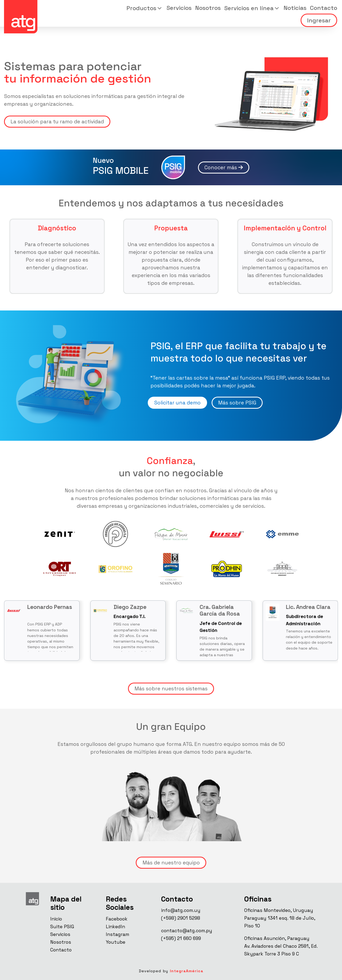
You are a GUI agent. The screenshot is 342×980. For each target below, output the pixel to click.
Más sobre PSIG (237, 403)
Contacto (324, 8)
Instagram (117, 934)
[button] (145, 8)
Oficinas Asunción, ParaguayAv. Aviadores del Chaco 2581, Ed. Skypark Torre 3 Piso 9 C (281, 946)
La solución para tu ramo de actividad (57, 122)
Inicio (56, 919)
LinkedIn (115, 927)
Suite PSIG (62, 927)
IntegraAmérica (187, 971)
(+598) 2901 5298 (181, 918)
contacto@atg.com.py (187, 931)
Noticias (295, 8)
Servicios (179, 8)
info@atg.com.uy (181, 910)
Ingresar (319, 20)
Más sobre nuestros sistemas (171, 689)
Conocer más (224, 168)
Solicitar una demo (177, 403)
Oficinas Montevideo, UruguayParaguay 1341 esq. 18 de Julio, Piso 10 (280, 918)
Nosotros (208, 8)
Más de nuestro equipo (171, 863)
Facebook (117, 919)
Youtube (116, 942)
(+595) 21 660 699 (181, 938)
